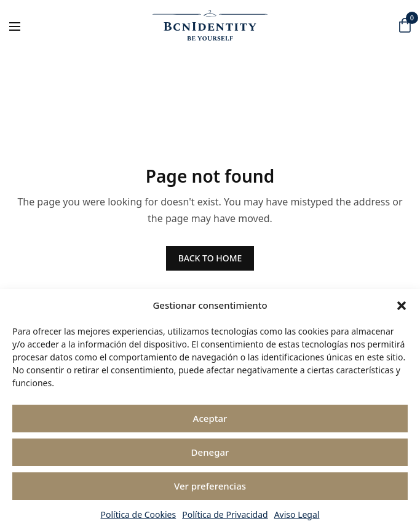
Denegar (210, 452)
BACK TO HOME (210, 258)
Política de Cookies (139, 514)
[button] (402, 306)
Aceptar (210, 418)
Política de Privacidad (225, 514)
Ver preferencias (210, 486)
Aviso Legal (297, 514)
